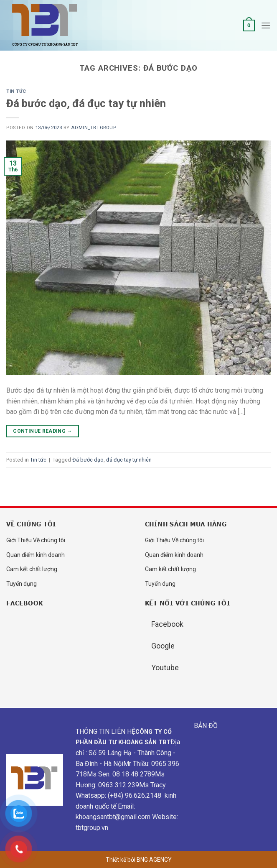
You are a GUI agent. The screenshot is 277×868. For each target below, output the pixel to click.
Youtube (165, 668)
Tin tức (16, 91)
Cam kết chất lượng (32, 569)
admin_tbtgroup (94, 128)
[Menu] (266, 25)
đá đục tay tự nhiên (129, 460)
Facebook (167, 624)
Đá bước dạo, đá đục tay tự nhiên (86, 103)
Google (163, 646)
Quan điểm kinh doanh (36, 555)
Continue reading (43, 431)
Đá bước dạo (88, 460)
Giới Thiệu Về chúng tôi (36, 540)
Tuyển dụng (22, 584)
